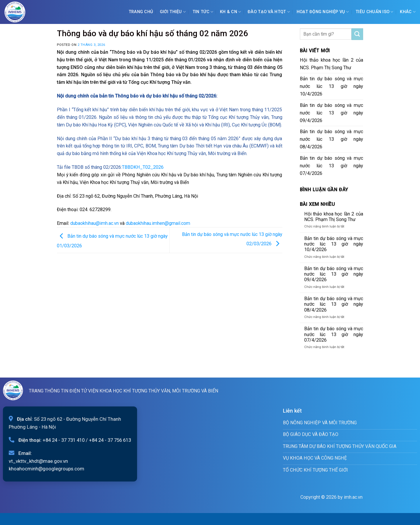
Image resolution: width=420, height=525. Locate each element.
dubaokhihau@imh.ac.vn (94, 223)
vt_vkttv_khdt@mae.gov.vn (38, 461)
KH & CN (231, 12)
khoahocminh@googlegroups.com (47, 469)
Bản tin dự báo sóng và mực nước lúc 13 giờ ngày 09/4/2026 (332, 113)
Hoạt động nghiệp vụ (323, 12)
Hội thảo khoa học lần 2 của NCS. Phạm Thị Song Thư (332, 64)
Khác (408, 12)
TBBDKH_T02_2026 (143, 167)
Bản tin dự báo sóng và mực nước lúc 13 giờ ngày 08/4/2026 (332, 139)
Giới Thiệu (173, 12)
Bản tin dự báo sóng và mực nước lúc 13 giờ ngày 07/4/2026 (332, 166)
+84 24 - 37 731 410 (64, 440)
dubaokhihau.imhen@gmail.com (158, 223)
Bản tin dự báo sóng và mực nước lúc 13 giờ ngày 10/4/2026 (332, 86)
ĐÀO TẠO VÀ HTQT (269, 12)
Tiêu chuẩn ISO (374, 12)
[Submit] (357, 34)
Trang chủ (141, 12)
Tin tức (203, 12)
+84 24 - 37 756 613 (110, 440)
